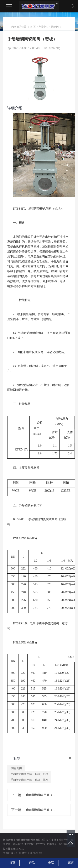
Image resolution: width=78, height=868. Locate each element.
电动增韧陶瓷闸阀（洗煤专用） (41, 795)
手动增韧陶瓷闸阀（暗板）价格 (29, 774)
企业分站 (64, 844)
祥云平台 (64, 840)
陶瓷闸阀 (16, 768)
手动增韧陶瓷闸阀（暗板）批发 (29, 780)
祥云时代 (18, 844)
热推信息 (52, 844)
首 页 (33, 27)
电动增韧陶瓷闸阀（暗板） (41, 810)
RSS (14, 849)
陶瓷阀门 (56, 27)
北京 (36, 853)
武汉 (24, 853)
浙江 (41, 853)
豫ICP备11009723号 (35, 844)
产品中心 (43, 27)
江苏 (19, 853)
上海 (30, 853)
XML (21, 849)
